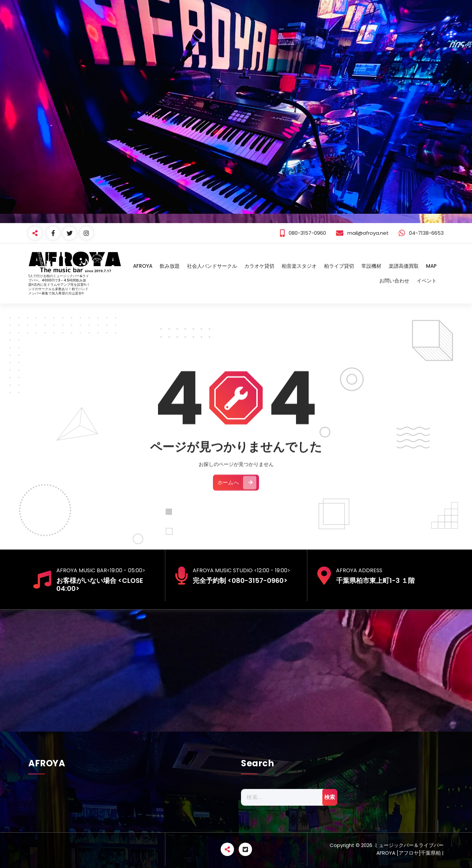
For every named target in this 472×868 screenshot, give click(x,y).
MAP (431, 266)
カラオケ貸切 (259, 266)
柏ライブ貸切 (339, 266)
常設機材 (371, 266)
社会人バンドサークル (212, 266)
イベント (427, 281)
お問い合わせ (394, 281)
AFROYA (143, 266)
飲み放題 (170, 266)
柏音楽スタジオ (299, 266)
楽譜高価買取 (404, 266)
